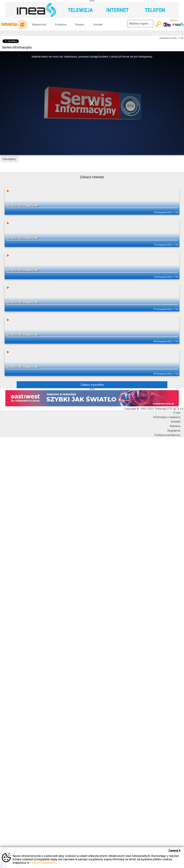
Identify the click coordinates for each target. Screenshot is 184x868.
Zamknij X (174, 851)
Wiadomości (39, 25)
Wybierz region (140, 24)
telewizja (14, 25)
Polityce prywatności (43, 863)
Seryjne (80, 25)
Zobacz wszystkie (92, 385)
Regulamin (174, 431)
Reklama (175, 426)
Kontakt (98, 25)
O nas (177, 413)
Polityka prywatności (167, 435)
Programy (61, 25)
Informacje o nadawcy (167, 417)
